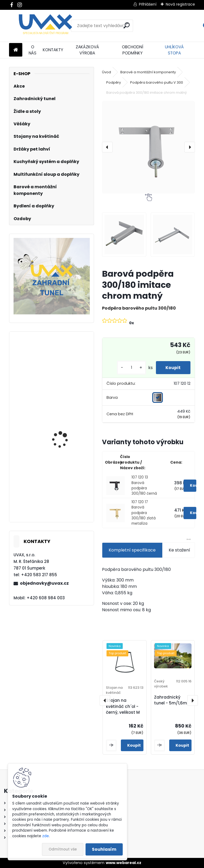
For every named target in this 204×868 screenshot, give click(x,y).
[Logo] (46, 26)
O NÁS (33, 50)
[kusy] (130, 368)
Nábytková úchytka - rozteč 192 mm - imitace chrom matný (67, 431)
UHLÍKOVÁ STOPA (174, 50)
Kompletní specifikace (132, 550)
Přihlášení (148, 4)
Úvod (107, 72)
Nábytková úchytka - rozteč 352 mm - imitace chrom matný (67, 496)
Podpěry (114, 82)
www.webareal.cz (124, 863)
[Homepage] (16, 50)
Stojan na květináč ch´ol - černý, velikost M (123, 706)
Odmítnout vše (63, 849)
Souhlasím (104, 849)
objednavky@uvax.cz (44, 583)
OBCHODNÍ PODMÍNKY (133, 50)
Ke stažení (179, 550)
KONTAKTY (53, 50)
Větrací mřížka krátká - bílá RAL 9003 (66, 369)
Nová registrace (180, 4)
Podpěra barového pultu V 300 (157, 82)
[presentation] (107, 147)
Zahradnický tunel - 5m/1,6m (171, 700)
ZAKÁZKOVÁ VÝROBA (87, 50)
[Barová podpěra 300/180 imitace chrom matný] (148, 147)
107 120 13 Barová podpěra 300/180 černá (144, 485)
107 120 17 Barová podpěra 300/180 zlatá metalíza (144, 513)
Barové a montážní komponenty (148, 72)
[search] (127, 25)
